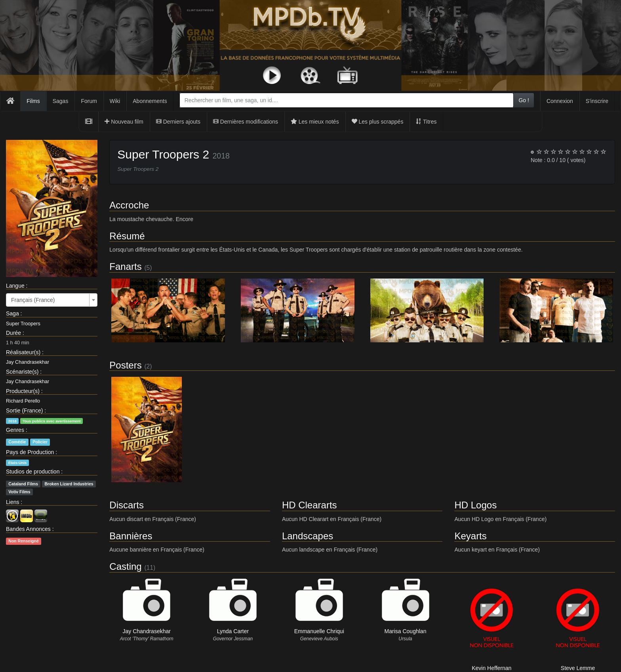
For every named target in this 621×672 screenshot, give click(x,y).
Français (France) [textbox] (33, 300)
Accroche (129, 205)
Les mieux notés (315, 122)
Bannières (131, 536)
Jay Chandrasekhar (28, 362)
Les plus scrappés (378, 122)
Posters (125, 365)
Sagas (61, 101)
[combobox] (347, 100)
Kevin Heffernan (491, 668)
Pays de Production (30, 452)
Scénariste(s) (22, 372)
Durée (13, 333)
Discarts (127, 505)
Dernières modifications (246, 122)
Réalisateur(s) (23, 352)
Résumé (127, 236)
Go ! (524, 100)
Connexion (560, 101)
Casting (125, 566)
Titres (426, 122)
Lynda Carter (233, 631)
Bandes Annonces (28, 529)
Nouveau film (124, 122)
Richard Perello (23, 401)
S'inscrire (597, 101)
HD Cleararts (310, 505)
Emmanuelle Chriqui (319, 631)
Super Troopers (23, 324)
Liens (12, 502)
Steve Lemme (578, 668)
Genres (15, 430)
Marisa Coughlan (406, 631)
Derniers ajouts (178, 122)
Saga (12, 313)
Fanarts (125, 266)
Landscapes (308, 536)
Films (33, 101)
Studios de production (33, 472)
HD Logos (475, 505)
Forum (89, 101)
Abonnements (150, 101)
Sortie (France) (24, 410)
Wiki (115, 101)
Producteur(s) (23, 391)
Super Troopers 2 (163, 154)
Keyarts (470, 536)
